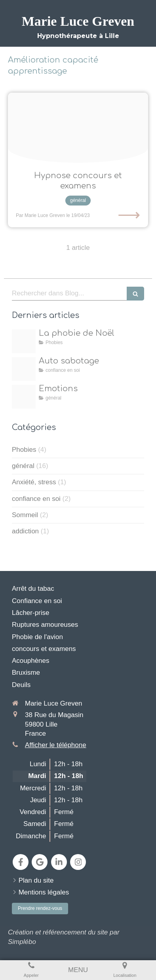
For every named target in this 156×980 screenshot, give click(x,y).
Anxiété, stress (34, 482)
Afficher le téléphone (56, 745)
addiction (25, 531)
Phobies (24, 450)
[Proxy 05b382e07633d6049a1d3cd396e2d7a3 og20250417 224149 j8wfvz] (24, 369)
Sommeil (25, 515)
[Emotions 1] (24, 397)
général (23, 466)
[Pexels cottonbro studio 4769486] (78, 128)
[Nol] (24, 341)
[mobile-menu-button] (78, 970)
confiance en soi (36, 499)
